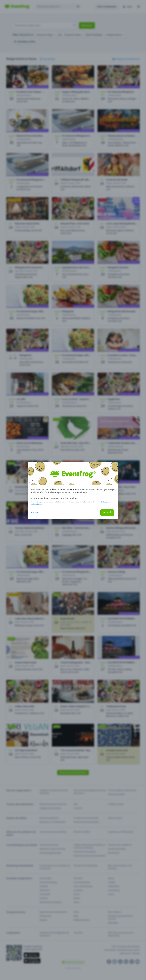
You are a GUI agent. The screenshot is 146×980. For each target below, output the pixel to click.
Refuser (34, 513)
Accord (107, 512)
